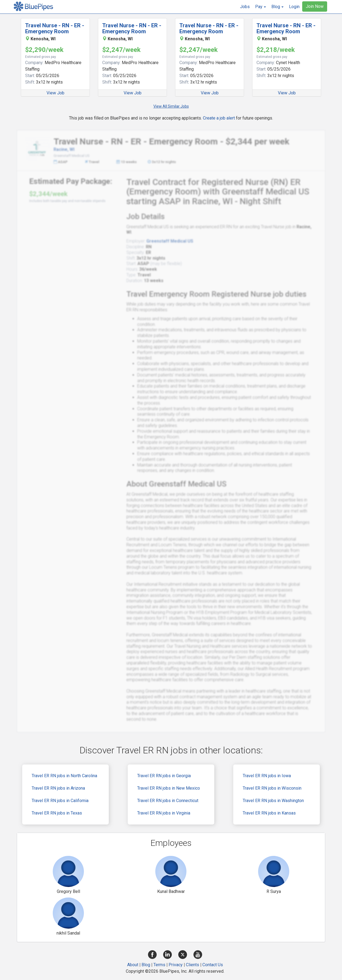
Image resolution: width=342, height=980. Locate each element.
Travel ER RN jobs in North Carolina (64, 776)
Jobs (245, 7)
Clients (193, 965)
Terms (159, 965)
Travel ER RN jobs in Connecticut (168, 801)
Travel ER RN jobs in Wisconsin (272, 788)
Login (294, 7)
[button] (261, 7)
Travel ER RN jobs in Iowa (267, 776)
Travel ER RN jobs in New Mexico (169, 788)
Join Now (315, 6)
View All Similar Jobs (171, 106)
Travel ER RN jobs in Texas (57, 813)
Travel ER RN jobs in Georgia (164, 776)
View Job (55, 93)
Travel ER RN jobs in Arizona (58, 788)
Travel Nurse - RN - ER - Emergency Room (55, 28)
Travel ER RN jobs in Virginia (164, 813)
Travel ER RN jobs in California (60, 801)
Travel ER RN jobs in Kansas (269, 813)
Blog (146, 965)
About (133, 965)
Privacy (176, 965)
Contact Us (213, 965)
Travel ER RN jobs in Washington (273, 801)
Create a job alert (219, 118)
